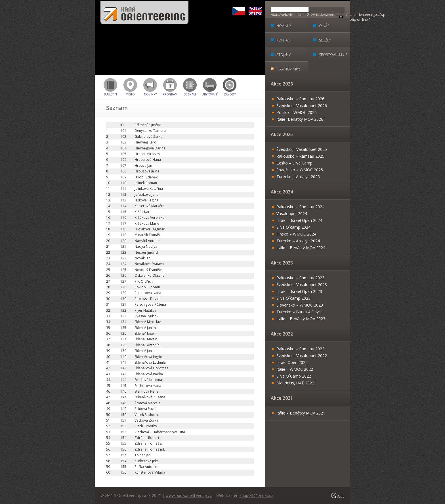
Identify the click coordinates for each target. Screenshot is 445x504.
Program (170, 94)
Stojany (284, 55)
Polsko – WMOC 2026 (297, 112)
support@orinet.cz (256, 495)
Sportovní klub (333, 55)
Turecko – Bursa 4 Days (299, 312)
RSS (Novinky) (288, 69)
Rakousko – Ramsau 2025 (300, 156)
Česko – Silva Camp (294, 163)
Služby (325, 40)
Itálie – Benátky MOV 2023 (301, 319)
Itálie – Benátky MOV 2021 (301, 413)
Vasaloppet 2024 (292, 214)
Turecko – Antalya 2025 (298, 177)
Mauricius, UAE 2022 (295, 383)
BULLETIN (110, 94)
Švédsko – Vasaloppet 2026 (302, 106)
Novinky (150, 94)
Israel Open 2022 (292, 362)
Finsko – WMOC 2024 (296, 234)
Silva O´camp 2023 (293, 298)
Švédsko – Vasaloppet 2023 (302, 285)
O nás (324, 26)
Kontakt (284, 40)
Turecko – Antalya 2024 (298, 241)
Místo (130, 94)
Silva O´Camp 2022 (294, 376)
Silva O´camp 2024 (293, 227)
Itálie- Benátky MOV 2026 (300, 119)
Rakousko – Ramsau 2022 (300, 349)
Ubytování (210, 94)
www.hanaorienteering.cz (189, 495)
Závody (230, 94)
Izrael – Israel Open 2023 (299, 291)
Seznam (190, 94)
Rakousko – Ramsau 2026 (300, 99)
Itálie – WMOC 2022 (295, 369)
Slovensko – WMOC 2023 (300, 305)
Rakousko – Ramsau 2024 (300, 207)
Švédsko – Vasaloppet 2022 (302, 356)
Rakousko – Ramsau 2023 (300, 278)
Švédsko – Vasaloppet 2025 (302, 149)
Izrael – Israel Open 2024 (299, 220)
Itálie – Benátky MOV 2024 (301, 248)
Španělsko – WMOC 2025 (300, 170)
